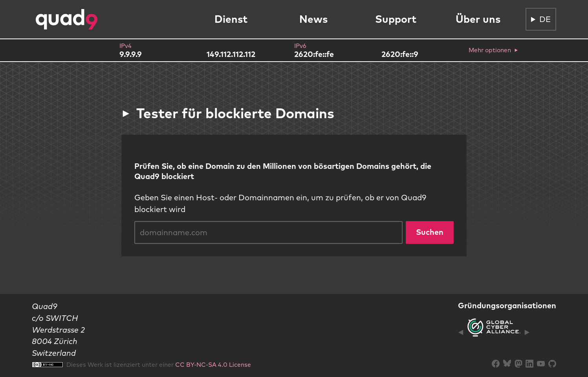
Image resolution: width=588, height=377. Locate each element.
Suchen (430, 232)
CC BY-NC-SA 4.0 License (213, 364)
